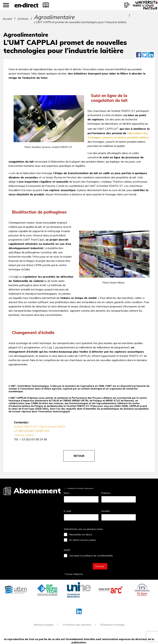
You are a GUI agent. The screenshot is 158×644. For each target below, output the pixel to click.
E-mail (68, 511)
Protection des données (77, 625)
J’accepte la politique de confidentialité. (91, 556)
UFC (17, 431)
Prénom (107, 493)
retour (79, 456)
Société (105, 511)
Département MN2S (52, 427)
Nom (68, 493)
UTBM (37, 431)
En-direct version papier (83, 540)
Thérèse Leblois (24, 435)
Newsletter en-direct (81, 535)
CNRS (46, 431)
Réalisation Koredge (112, 625)
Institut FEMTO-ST (26, 427)
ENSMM (26, 431)
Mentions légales (44, 625)
